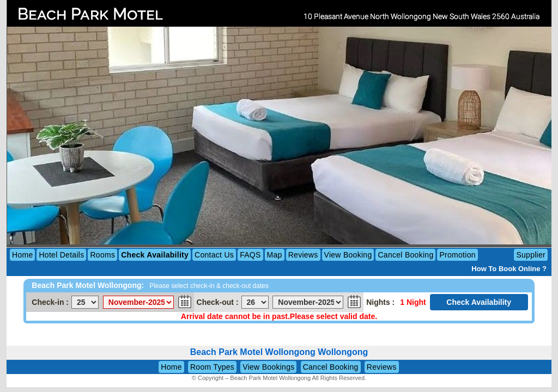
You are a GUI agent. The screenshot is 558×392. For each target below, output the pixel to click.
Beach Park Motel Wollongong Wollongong (279, 352)
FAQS (250, 255)
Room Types (212, 367)
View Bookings (268, 367)
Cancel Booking (405, 255)
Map (275, 255)
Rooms (102, 255)
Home (22, 255)
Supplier (531, 255)
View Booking (348, 255)
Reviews (303, 255)
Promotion (457, 255)
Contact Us (214, 255)
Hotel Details (61, 255)
